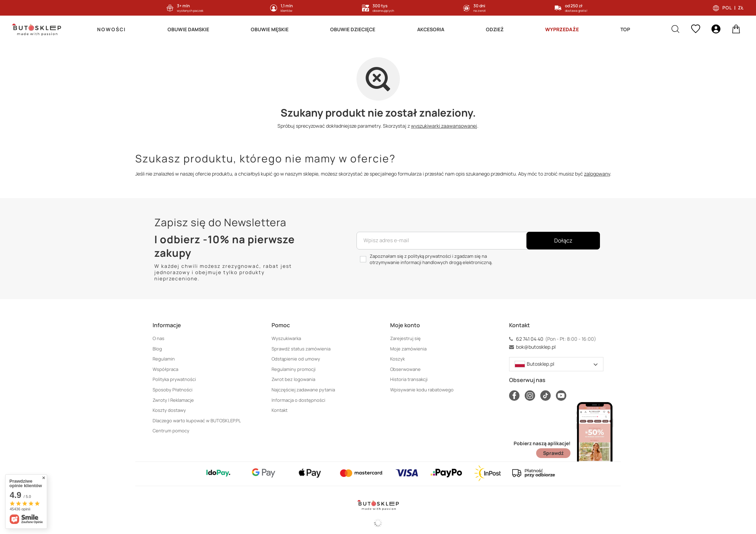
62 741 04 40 (530, 339)
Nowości (111, 29)
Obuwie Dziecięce (353, 29)
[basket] (736, 30)
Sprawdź (553, 453)
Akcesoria (431, 29)
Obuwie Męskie (270, 29)
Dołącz (563, 240)
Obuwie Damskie (188, 29)
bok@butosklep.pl (536, 347)
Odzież (495, 29)
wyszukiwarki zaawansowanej (444, 126)
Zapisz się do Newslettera (220, 222)
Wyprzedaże (562, 29)
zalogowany (597, 174)
